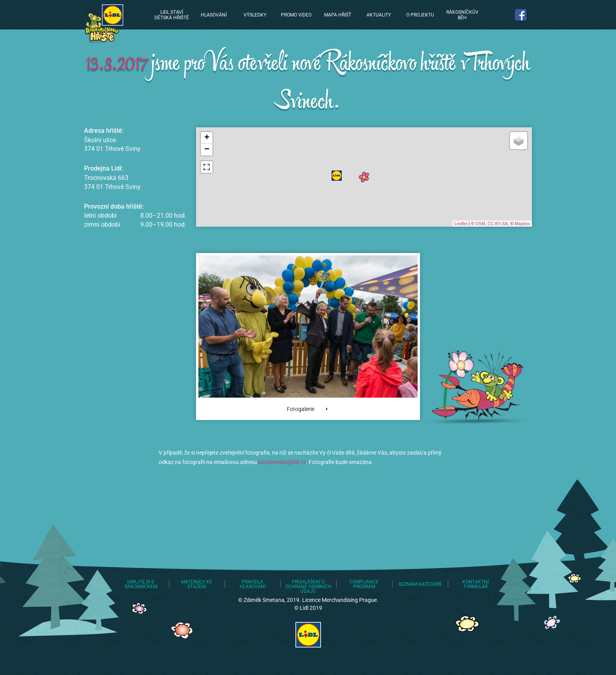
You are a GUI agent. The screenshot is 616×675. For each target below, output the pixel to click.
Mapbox (522, 224)
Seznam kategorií (420, 584)
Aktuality (379, 15)
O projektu (420, 15)
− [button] (207, 150)
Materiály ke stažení (197, 584)
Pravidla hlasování (253, 584)
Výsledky (255, 15)
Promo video (296, 15)
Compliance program (364, 584)
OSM (480, 224)
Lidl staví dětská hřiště (102, 24)
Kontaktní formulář (476, 584)
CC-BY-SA (498, 224)
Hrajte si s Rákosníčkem (141, 584)
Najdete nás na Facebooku (521, 15)
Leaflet (461, 224)
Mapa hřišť (338, 15)
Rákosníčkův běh (462, 15)
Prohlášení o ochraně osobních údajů (308, 587)
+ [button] (207, 138)
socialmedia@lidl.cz (282, 462)
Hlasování (214, 15)
